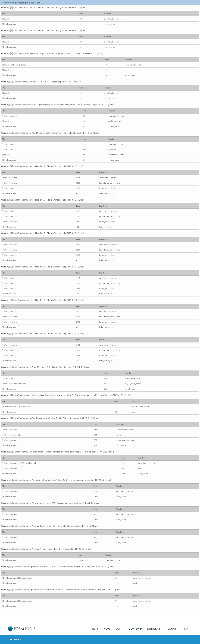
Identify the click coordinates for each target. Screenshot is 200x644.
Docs (120, 629)
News (107, 629)
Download (135, 629)
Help (185, 629)
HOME (95, 629)
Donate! (172, 629)
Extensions (155, 629)
